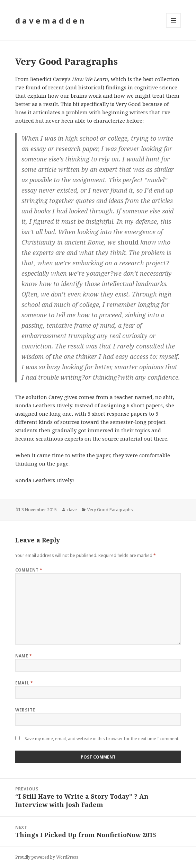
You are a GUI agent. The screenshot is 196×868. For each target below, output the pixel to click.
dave (72, 510)
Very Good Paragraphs (110, 510)
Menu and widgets (174, 28)
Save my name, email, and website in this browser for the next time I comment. (102, 739)
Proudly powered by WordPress (47, 857)
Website (25, 710)
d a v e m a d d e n (50, 20)
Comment (29, 570)
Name (24, 656)
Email (24, 683)
